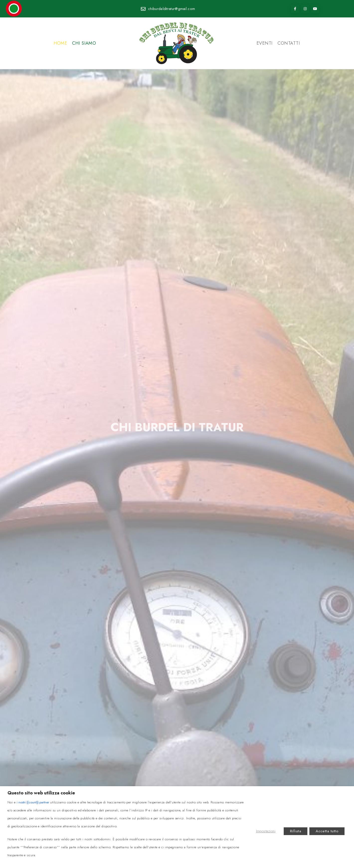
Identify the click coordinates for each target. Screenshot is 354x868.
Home (60, 43)
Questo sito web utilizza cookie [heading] (41, 793)
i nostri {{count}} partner (33, 802)
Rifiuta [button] (296, 831)
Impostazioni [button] (266, 831)
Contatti (289, 43)
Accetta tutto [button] (327, 831)
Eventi (265, 43)
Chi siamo (84, 43)
